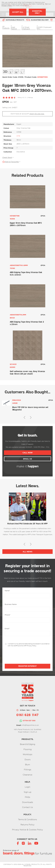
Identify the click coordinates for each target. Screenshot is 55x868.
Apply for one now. (37, 114)
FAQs (27, 797)
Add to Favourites (12, 162)
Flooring (28, 749)
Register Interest (27, 666)
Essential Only (37, 12)
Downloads (28, 802)
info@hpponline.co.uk (30, 725)
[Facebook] (18, 843)
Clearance (27, 775)
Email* (7, 629)
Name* (7, 591)
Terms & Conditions (27, 820)
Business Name (11, 604)
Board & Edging (28, 744)
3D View (5, 72)
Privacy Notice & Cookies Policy (27, 830)
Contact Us (27, 807)
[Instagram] (23, 843)
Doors (28, 759)
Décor (11, 72)
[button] (24, 417)
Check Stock (7, 157)
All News (27, 552)
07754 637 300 (29, 721)
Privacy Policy (7, 5)
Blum (28, 764)
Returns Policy (27, 825)
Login (27, 787)
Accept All (18, 12)
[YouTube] (36, 843)
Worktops (27, 754)
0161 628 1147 (27, 715)
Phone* (8, 615)
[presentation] (20, 655)
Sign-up (28, 792)
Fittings (28, 770)
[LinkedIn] (30, 843)
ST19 (18, 136)
